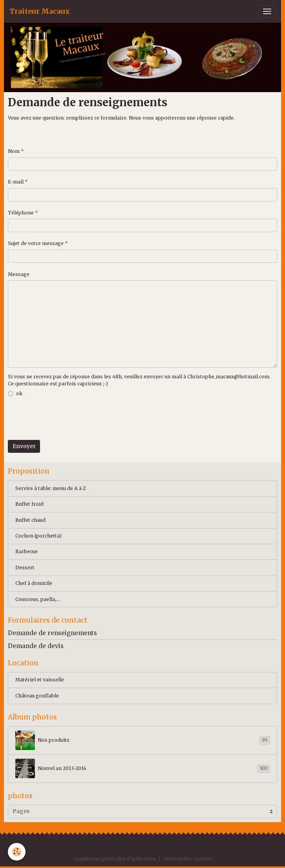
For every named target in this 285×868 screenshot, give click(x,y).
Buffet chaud (30, 520)
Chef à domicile (34, 583)
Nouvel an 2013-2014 (143, 768)
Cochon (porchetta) (38, 536)
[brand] (40, 11)
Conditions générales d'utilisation (115, 859)
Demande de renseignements (52, 633)
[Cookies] (17, 852)
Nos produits (143, 740)
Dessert (25, 567)
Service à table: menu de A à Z (51, 488)
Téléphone (21, 213)
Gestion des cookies (188, 859)
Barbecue (26, 551)
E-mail (16, 182)
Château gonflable (37, 696)
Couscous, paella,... (37, 599)
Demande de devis (36, 646)
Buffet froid (29, 504)
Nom (14, 151)
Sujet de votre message (36, 243)
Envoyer (24, 446)
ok (19, 393)
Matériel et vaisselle (40, 680)
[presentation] (68, 419)
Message (19, 274)
